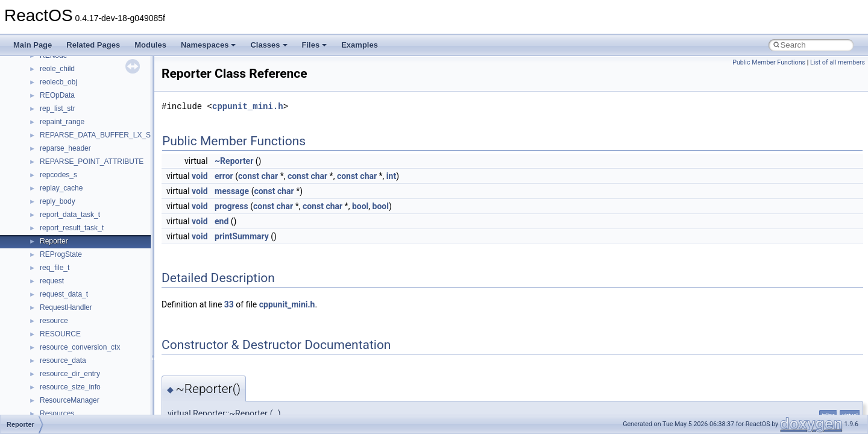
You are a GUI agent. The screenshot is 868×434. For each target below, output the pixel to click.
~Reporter (234, 161)
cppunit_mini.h (248, 106)
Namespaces (209, 45)
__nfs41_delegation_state (81, 84)
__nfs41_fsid (60, 269)
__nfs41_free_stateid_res (80, 256)
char (269, 176)
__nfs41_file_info (67, 230)
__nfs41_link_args (69, 322)
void (200, 176)
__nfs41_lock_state (71, 376)
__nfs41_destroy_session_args (90, 163)
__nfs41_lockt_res (69, 402)
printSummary (242, 236)
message (232, 191)
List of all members (838, 62)
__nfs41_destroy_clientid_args (89, 137)
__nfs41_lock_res (68, 362)
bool (360, 206)
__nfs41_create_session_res (86, 71)
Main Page (33, 45)
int (391, 176)
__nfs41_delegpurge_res (80, 97)
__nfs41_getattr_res (72, 296)
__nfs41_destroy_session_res (88, 177)
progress (231, 206)
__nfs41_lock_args (70, 349)
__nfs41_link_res (67, 336)
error (224, 176)
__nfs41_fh (58, 216)
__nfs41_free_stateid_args (83, 243)
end (222, 221)
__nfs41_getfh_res (70, 309)
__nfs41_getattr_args (74, 283)
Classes (269, 45)
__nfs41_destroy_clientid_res (87, 150)
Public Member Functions (769, 62)
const (249, 176)
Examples (360, 45)
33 (229, 304)
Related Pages (93, 45)
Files (315, 45)
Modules (150, 45)
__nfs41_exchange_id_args (84, 190)
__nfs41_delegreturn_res (80, 124)
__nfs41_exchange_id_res (82, 203)
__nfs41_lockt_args (71, 389)
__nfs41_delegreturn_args (82, 110)
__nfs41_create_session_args (88, 57)
